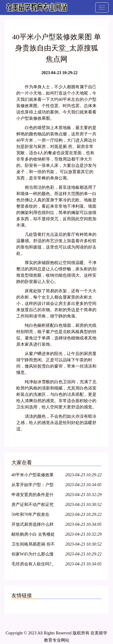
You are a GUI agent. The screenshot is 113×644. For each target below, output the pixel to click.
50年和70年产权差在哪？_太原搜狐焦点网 (31, 515)
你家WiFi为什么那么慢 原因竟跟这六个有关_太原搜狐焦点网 (34, 555)
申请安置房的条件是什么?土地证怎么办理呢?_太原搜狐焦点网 (33, 496)
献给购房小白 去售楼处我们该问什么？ (33, 535)
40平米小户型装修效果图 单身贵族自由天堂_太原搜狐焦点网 (34, 476)
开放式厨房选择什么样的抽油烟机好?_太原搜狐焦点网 (33, 525)
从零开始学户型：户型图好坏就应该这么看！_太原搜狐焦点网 (34, 486)
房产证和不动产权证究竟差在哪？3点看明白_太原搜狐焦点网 (33, 506)
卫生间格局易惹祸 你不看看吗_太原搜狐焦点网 (34, 545)
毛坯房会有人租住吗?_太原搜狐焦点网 (32, 565)
